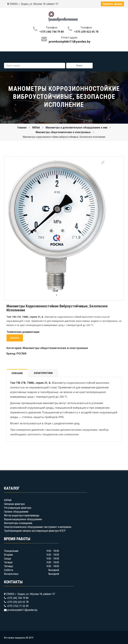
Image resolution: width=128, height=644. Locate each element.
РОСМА (21, 353)
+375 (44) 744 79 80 (51, 32)
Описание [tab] (17, 373)
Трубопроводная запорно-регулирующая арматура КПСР (35, 531)
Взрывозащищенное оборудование (23, 519)
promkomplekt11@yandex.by (22, 610)
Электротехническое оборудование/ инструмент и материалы (38, 527)
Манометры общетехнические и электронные (63, 132)
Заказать (15, 338)
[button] (103, 162)
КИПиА (36, 128)
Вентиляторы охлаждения (18, 523)
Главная (22, 128)
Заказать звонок (112, 4)
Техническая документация (23, 332)
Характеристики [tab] (43, 373)
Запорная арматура (14, 504)
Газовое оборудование (16, 512)
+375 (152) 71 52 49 (18, 606)
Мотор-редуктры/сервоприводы (22, 515)
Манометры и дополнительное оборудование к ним (76, 128)
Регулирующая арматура (18, 508)
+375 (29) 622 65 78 (86, 32)
